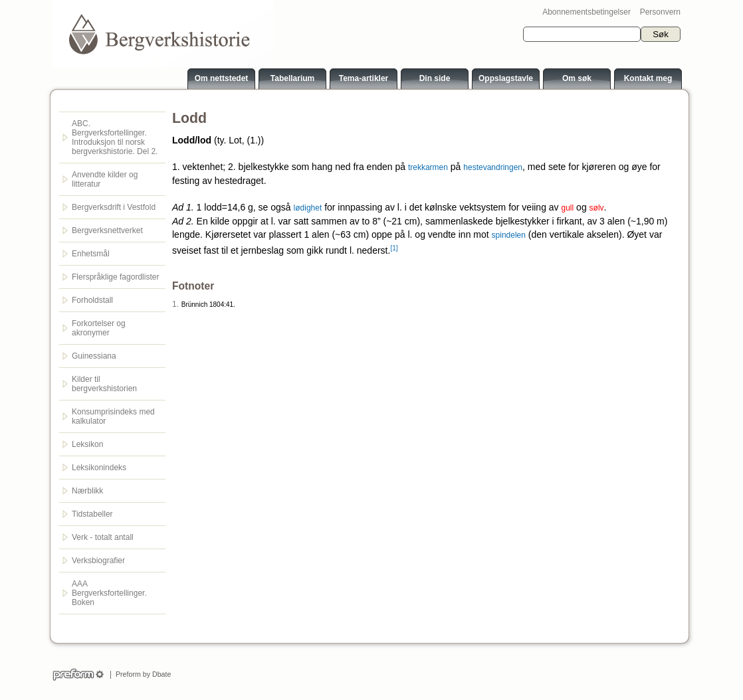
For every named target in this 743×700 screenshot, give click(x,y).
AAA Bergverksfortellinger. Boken (109, 593)
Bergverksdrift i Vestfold (114, 207)
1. (175, 304)
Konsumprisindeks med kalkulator (113, 416)
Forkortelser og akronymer (99, 328)
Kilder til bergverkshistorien (104, 384)
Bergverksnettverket (107, 230)
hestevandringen (493, 167)
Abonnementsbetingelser (586, 12)
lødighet (308, 208)
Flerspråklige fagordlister (115, 277)
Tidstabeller (92, 514)
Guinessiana (94, 356)
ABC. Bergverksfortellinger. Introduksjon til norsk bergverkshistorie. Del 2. (115, 137)
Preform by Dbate (141, 674)
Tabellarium (292, 78)
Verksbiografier (98, 561)
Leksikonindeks (99, 468)
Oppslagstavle (506, 78)
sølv (597, 208)
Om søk (577, 78)
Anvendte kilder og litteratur (105, 179)
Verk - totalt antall (103, 537)
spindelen (509, 235)
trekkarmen (428, 167)
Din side (435, 78)
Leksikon (87, 444)
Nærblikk (87, 491)
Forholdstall (92, 300)
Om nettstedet (222, 78)
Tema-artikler (364, 78)
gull (568, 208)
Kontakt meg (648, 78)
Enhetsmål (91, 254)
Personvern (660, 12)
